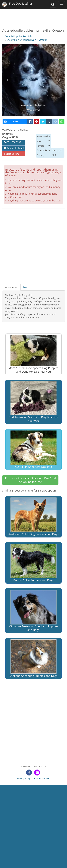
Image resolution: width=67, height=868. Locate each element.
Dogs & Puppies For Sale (18, 36)
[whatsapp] (62, 122)
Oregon (43, 40)
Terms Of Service (41, 778)
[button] (8, 80)
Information (11, 287)
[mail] (15, 122)
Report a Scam (11, 154)
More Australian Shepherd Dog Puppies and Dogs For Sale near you (33, 354)
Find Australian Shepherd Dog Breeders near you (33, 402)
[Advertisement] (33, 16)
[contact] (37, 773)
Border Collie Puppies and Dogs (33, 563)
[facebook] (30, 122)
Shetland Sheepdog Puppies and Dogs (33, 659)
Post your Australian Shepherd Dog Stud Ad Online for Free (30, 480)
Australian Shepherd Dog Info (33, 449)
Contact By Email (14, 148)
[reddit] (55, 122)
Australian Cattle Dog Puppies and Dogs (33, 517)
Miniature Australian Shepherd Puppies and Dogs (33, 611)
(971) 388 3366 (13, 142)
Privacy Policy (24, 778)
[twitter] (43, 122)
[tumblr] (49, 122)
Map (26, 287)
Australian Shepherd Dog (22, 40)
